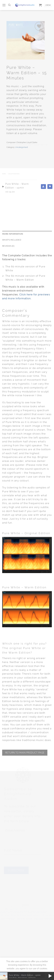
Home (4, 174)
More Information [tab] (13, 234)
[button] (4, 5)
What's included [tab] (12, 240)
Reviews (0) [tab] (8, 246)
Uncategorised (21, 147)
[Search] (10, 5)
